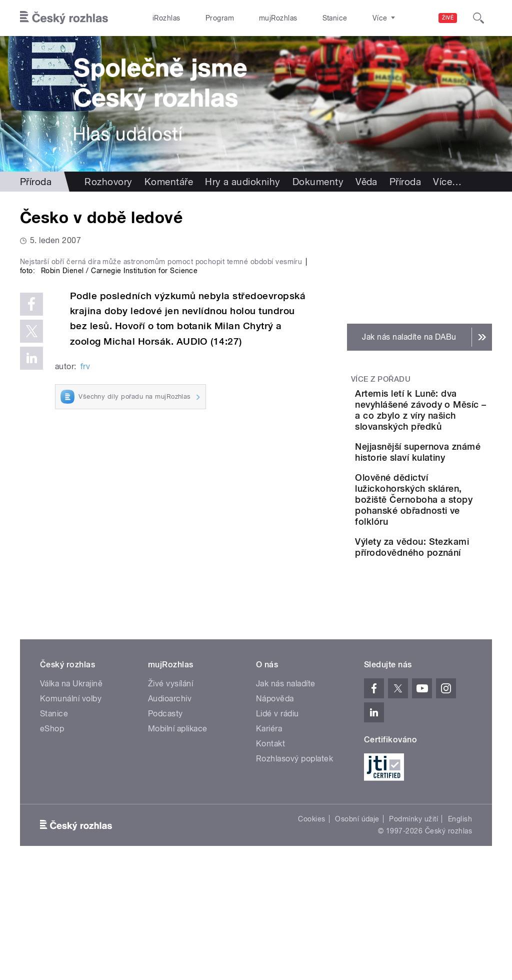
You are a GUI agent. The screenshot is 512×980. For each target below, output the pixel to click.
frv (85, 537)
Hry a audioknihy (243, 182)
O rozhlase (345, 18)
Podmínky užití (413, 929)
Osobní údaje (357, 929)
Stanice (299, 18)
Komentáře (169, 182)
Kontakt (270, 854)
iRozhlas (161, 18)
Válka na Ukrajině (71, 794)
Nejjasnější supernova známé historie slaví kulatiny (449, 507)
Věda (366, 182)
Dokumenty (318, 182)
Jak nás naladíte (286, 794)
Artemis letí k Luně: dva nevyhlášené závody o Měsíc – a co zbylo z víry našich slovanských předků (449, 432)
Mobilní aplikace (178, 839)
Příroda (36, 182)
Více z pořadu (381, 379)
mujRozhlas (253, 18)
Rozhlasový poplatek (294, 869)
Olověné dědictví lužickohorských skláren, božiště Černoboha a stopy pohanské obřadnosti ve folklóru (447, 577)
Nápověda (275, 809)
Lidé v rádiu (277, 824)
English (460, 929)
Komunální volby (71, 809)
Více (447, 182)
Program (204, 18)
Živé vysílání (170, 794)
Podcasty (165, 824)
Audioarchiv (170, 809)
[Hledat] (478, 18)
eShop (52, 839)
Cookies (311, 929)
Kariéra (269, 839)
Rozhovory (108, 182)
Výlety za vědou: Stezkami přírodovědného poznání (446, 646)
